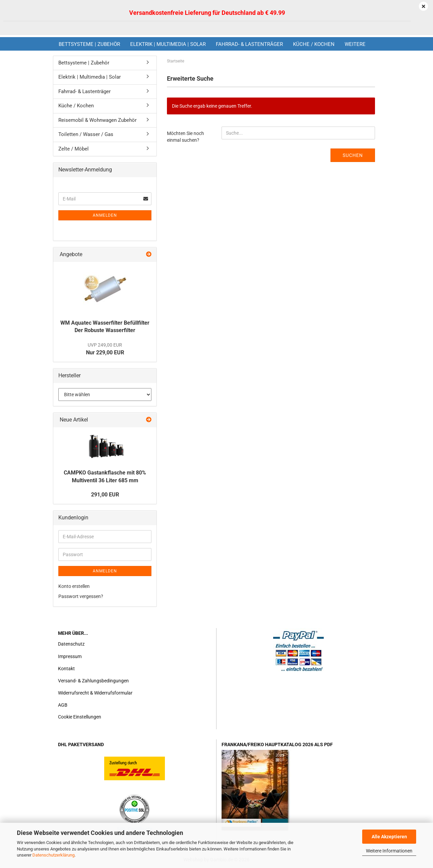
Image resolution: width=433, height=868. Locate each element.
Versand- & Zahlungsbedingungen (93, 681)
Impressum (70, 656)
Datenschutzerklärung (53, 855)
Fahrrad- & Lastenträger (249, 44)
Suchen (353, 155)
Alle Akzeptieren (389, 837)
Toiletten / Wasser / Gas (86, 134)
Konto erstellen (74, 586)
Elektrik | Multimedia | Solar (168, 44)
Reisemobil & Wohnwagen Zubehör (97, 120)
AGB (63, 705)
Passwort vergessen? (81, 596)
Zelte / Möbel (74, 149)
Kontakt (66, 669)
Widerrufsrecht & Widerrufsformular (95, 693)
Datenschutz (71, 644)
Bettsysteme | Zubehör (89, 44)
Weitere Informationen (389, 851)
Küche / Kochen (314, 44)
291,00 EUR (105, 495)
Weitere (355, 44)
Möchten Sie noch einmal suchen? (185, 137)
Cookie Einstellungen (80, 717)
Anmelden (105, 215)
